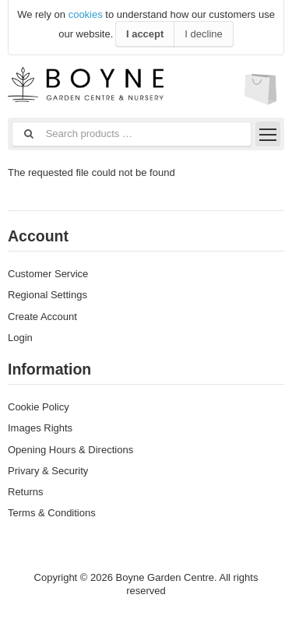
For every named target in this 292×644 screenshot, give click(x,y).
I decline (203, 34)
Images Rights (40, 428)
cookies (86, 14)
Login (20, 338)
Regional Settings (47, 295)
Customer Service (48, 274)
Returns (26, 492)
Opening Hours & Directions (70, 450)
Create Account (42, 317)
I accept (145, 34)
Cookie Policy (39, 407)
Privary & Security (48, 471)
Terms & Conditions (52, 513)
